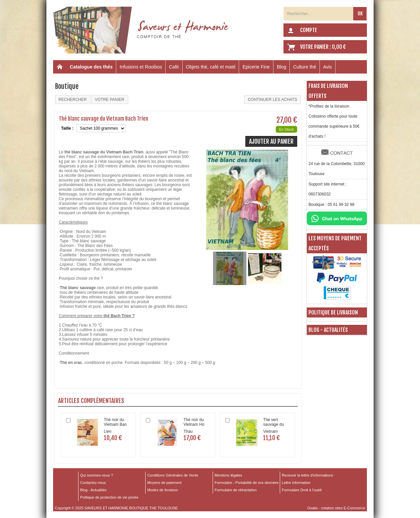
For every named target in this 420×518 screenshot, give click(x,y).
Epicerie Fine (256, 67)
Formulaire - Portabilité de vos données (247, 483)
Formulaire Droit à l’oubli (302, 490)
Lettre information (296, 483)
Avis (328, 67)
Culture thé (304, 67)
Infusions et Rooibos (141, 67)
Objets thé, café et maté (211, 67)
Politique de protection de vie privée (109, 497)
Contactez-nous (93, 483)
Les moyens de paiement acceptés (335, 243)
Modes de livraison (163, 490)
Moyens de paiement (164, 483)
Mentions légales (229, 475)
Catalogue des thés (91, 67)
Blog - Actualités (328, 330)
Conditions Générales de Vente (173, 475)
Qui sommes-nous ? (96, 475)
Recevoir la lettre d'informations (307, 475)
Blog (281, 67)
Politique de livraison (333, 312)
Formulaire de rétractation (236, 490)
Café (174, 67)
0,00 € (339, 47)
